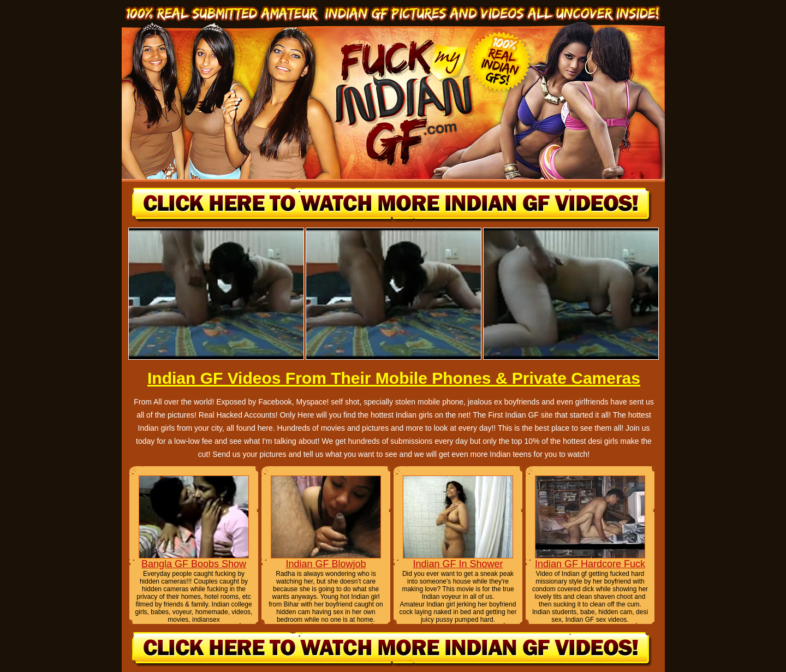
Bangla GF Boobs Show (194, 564)
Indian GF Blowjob (326, 564)
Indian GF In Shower (458, 564)
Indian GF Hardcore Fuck (590, 564)
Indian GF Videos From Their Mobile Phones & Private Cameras (394, 378)
